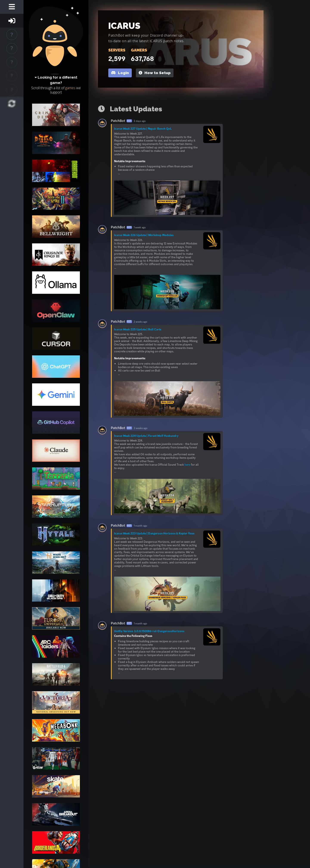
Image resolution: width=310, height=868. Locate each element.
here (187, 465)
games (70, 88)
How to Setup (155, 73)
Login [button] (120, 73)
